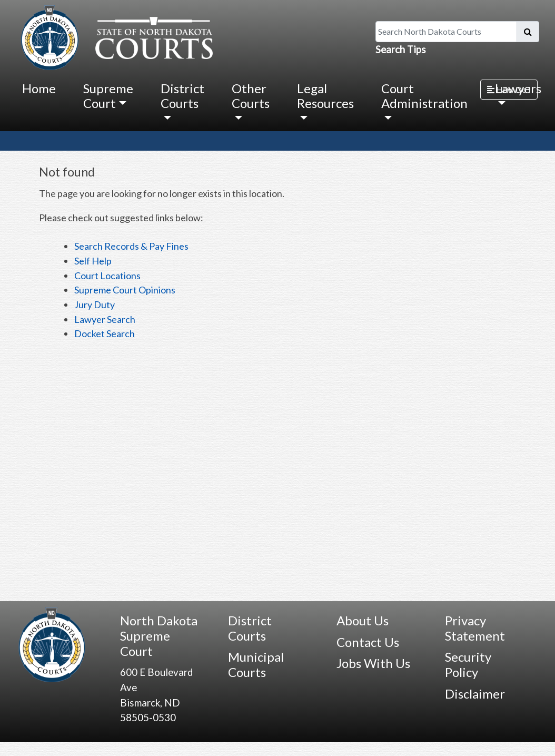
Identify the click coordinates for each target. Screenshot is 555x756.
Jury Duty (95, 305)
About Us (363, 620)
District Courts (250, 628)
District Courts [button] (182, 96)
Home (39, 88)
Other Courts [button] (251, 96)
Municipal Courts (256, 664)
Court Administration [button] (424, 96)
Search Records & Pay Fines (131, 246)
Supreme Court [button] (108, 96)
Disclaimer (475, 694)
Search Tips (401, 50)
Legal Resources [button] (325, 96)
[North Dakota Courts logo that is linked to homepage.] (114, 36)
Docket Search (105, 333)
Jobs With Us (373, 663)
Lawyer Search (105, 319)
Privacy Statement (475, 628)
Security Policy (468, 664)
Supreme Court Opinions (125, 290)
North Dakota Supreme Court (159, 636)
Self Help (93, 261)
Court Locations (107, 276)
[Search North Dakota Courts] (446, 32)
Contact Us (368, 642)
